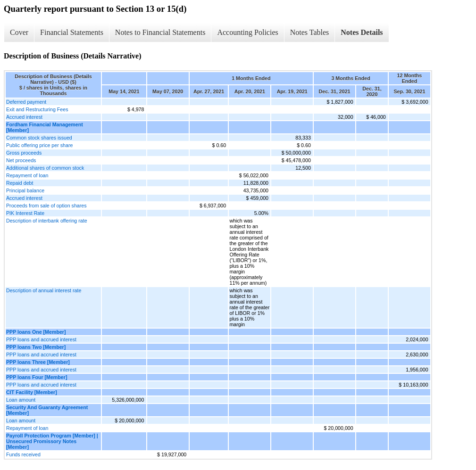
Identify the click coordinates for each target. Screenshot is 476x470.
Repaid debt (20, 183)
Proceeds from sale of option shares (46, 206)
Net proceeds (21, 160)
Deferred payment (26, 102)
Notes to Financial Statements (160, 32)
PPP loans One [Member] (36, 332)
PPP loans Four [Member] (37, 377)
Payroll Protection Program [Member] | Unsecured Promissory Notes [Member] (52, 441)
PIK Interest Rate (25, 213)
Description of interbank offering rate (47, 221)
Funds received (23, 454)
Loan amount (21, 400)
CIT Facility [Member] (32, 392)
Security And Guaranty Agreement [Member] (47, 410)
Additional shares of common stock (45, 168)
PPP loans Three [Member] (38, 362)
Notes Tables (310, 32)
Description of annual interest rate (44, 290)
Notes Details (362, 32)
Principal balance (25, 190)
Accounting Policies (247, 32)
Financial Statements (72, 32)
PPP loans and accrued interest (41, 339)
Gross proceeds (24, 153)
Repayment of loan (27, 175)
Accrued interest (24, 117)
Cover (19, 32)
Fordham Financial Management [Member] (45, 127)
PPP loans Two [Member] (36, 347)
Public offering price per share (39, 145)
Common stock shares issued (39, 138)
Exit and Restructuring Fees (37, 109)
